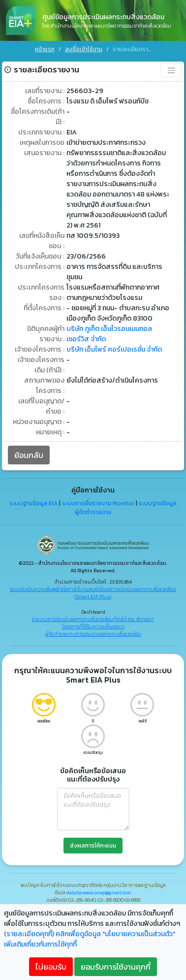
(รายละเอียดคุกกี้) (29, 934)
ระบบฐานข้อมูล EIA (33, 503)
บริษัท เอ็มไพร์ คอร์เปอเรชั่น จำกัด (114, 349)
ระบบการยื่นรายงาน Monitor (98, 503)
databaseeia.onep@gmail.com (99, 892)
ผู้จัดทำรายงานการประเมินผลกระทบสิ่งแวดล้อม (93, 634)
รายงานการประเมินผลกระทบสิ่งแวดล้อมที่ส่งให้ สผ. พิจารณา (93, 619)
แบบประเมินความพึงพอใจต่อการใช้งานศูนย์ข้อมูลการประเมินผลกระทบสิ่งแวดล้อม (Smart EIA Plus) (93, 592)
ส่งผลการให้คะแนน (93, 845)
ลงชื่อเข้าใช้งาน (84, 49)
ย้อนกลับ (29, 455)
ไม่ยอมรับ (51, 967)
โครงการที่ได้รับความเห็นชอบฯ (93, 626)
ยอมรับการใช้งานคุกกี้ (116, 967)
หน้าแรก (45, 49)
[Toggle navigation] (171, 70)
